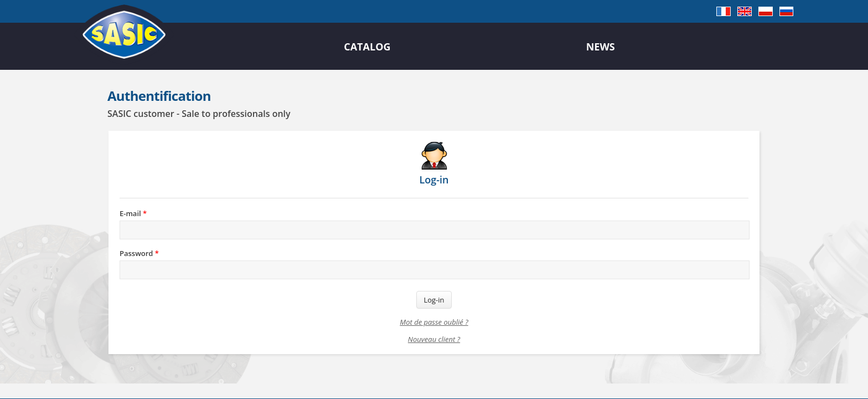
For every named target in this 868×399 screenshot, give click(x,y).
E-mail (133, 213)
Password (139, 253)
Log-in (434, 300)
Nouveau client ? (434, 339)
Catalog (367, 47)
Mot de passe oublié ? (434, 322)
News (601, 47)
